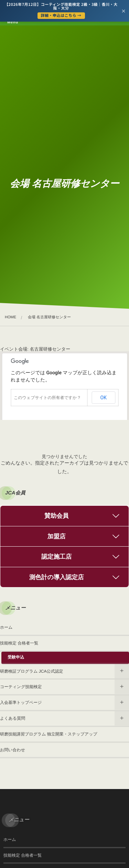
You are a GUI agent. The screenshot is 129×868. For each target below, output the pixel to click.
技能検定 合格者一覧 (19, 643)
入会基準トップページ (21, 703)
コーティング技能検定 (21, 687)
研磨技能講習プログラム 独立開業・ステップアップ (49, 734)
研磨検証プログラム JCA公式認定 (31, 671)
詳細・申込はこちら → (61, 15)
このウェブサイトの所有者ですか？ (47, 398)
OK (104, 398)
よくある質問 (13, 718)
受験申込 (16, 657)
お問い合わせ (13, 750)
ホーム (6, 627)
